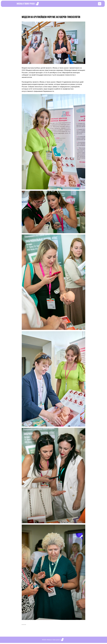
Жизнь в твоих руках (26, 4)
